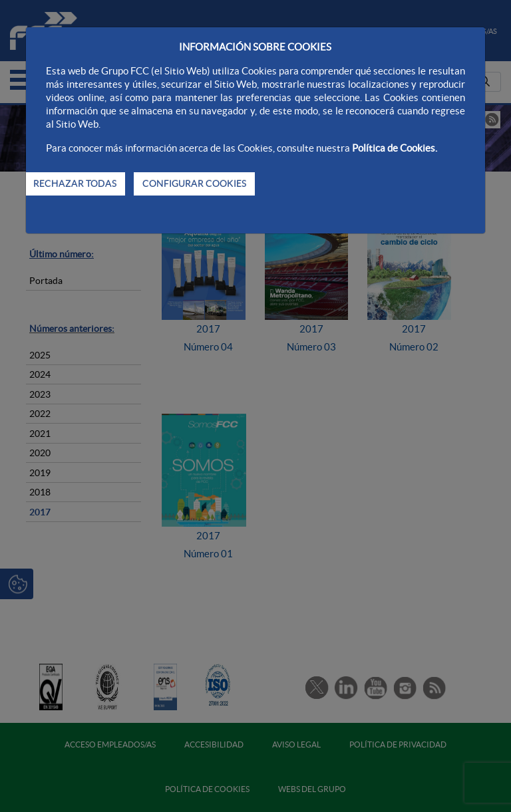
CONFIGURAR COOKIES (194, 184)
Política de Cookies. (395, 148)
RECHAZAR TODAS (75, 184)
